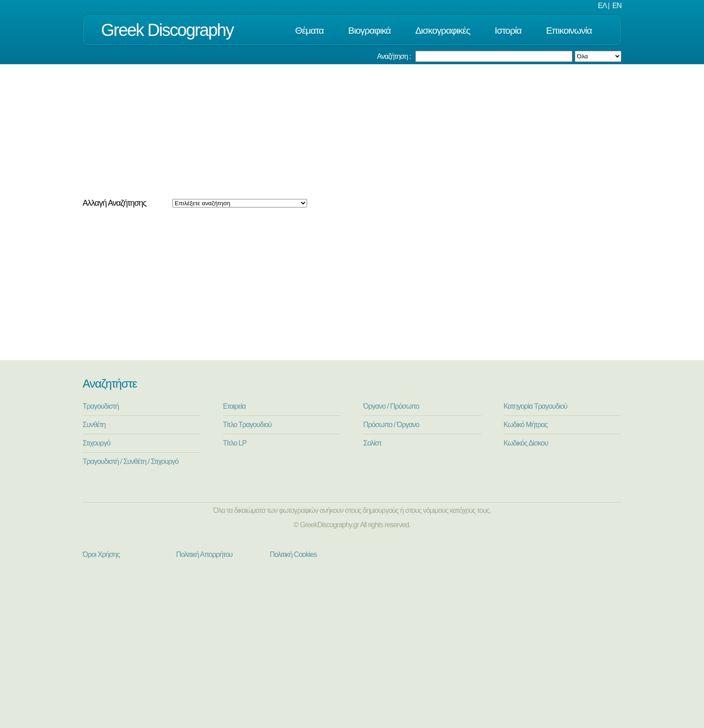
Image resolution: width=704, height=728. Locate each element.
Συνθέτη (94, 425)
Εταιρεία (235, 406)
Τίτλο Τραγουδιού (247, 425)
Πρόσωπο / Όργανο (391, 425)
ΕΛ (602, 6)
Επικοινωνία (569, 30)
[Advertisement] (352, 132)
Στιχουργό (97, 443)
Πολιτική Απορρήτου (204, 554)
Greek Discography (167, 30)
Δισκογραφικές (443, 30)
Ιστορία (508, 30)
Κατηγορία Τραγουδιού (536, 406)
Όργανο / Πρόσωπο (391, 406)
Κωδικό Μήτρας (526, 425)
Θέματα (309, 30)
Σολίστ (372, 443)
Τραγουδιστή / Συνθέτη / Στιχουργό (131, 461)
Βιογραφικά (370, 30)
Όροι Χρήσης (101, 554)
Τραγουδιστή (101, 406)
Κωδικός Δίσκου (526, 443)
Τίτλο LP (235, 443)
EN (617, 6)
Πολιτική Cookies (293, 554)
